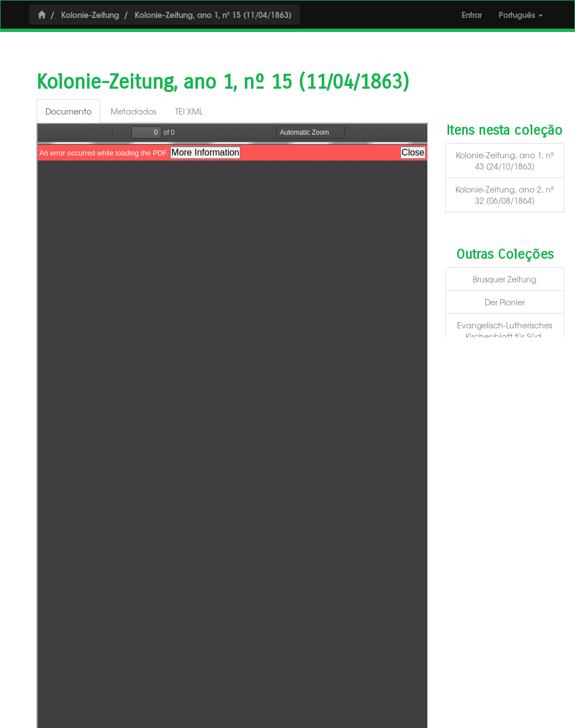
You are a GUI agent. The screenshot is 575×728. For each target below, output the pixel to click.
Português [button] (521, 14)
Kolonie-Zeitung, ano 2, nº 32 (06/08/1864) (505, 195)
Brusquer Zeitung (505, 279)
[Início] (42, 14)
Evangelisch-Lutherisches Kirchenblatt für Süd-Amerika (505, 336)
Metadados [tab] (133, 111)
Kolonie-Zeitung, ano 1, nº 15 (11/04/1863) (213, 14)
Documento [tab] (69, 111)
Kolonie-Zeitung (90, 14)
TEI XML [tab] (189, 111)
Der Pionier (505, 302)
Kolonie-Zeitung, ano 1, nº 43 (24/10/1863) (505, 161)
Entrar (472, 14)
